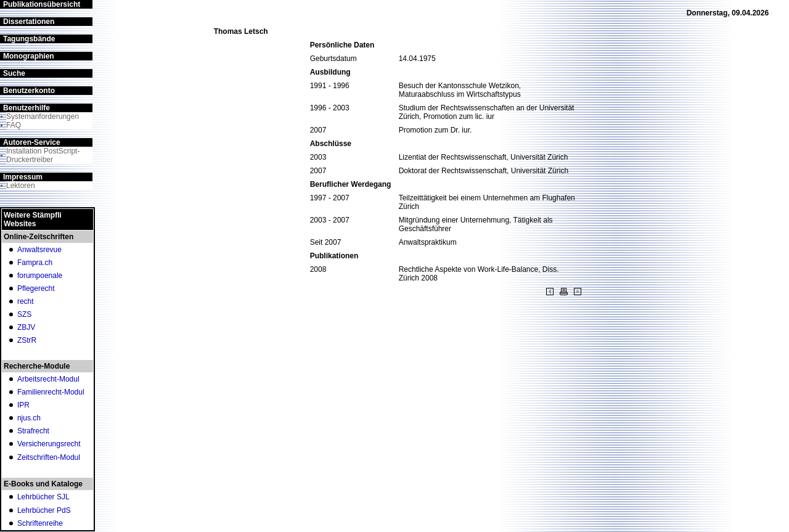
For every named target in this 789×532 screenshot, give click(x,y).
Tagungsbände (29, 39)
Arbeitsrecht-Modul (48, 379)
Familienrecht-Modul (51, 392)
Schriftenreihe (40, 523)
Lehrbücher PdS (44, 510)
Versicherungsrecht (49, 444)
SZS (24, 314)
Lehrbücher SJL (43, 497)
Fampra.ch (35, 263)
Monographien (29, 56)
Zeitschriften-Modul (49, 457)
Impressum (23, 177)
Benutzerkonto (29, 91)
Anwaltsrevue (39, 250)
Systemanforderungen (43, 117)
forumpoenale (40, 276)
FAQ (14, 125)
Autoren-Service (32, 142)
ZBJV (26, 327)
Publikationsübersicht (42, 4)
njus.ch (29, 418)
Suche (14, 73)
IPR (23, 405)
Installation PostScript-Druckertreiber (43, 155)
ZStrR (27, 340)
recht (26, 301)
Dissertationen (29, 22)
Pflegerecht (36, 289)
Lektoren (21, 186)
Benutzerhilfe (27, 108)
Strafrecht (33, 431)
